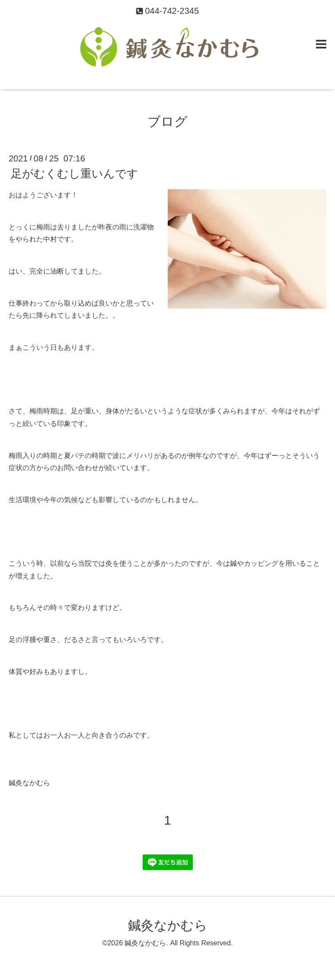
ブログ (167, 121)
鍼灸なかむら (168, 925)
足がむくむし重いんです (75, 174)
